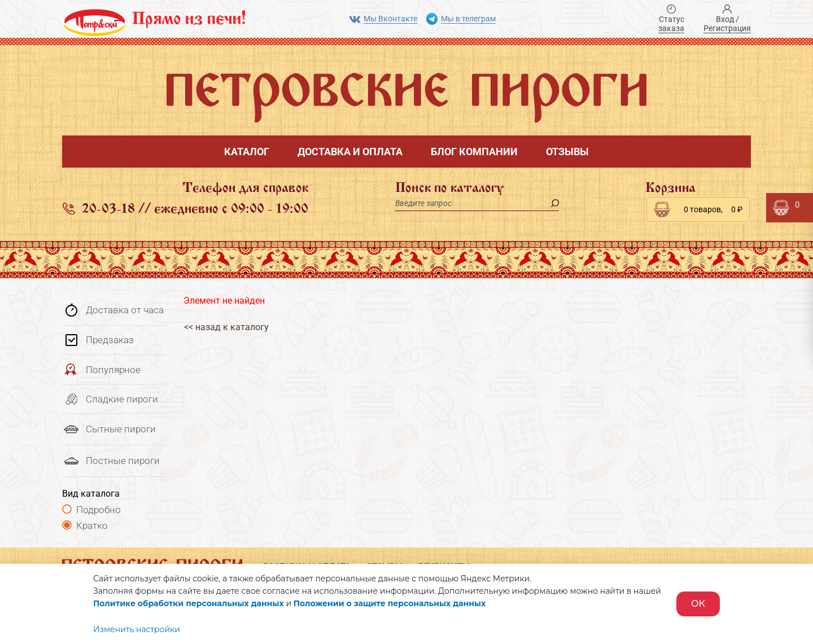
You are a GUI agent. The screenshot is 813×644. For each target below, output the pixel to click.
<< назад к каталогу (226, 327)
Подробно (99, 510)
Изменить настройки (137, 629)
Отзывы (567, 152)
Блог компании (474, 152)
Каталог (247, 152)
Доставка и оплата (350, 152)
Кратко (92, 525)
